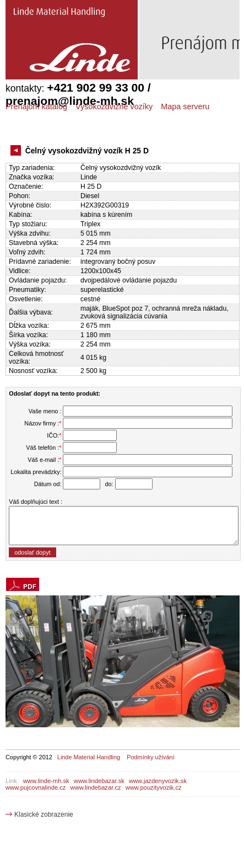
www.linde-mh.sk (46, 781)
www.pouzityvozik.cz (154, 787)
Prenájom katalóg (36, 106)
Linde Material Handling (89, 757)
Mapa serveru (185, 106)
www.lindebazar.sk (99, 781)
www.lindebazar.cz (96, 787)
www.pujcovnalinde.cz (36, 787)
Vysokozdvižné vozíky (114, 106)
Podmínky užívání (150, 757)
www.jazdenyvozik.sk (158, 781)
